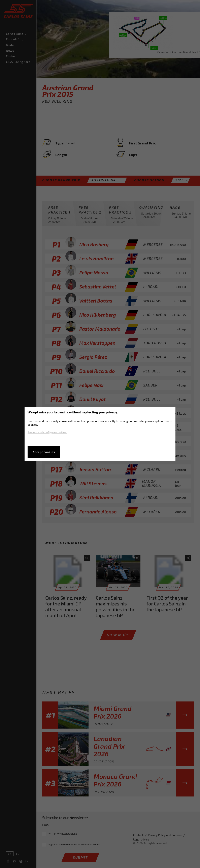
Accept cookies (44, 452)
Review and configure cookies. (47, 432)
